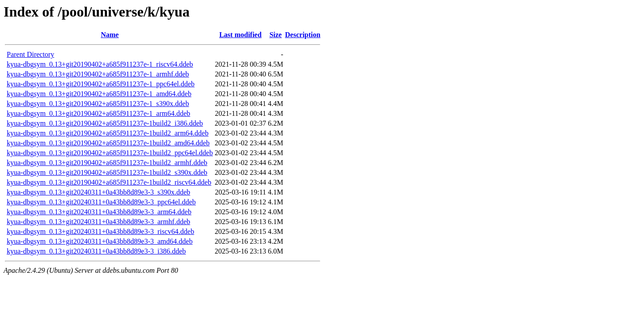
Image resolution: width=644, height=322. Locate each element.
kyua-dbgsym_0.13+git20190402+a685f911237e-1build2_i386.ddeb (105, 123)
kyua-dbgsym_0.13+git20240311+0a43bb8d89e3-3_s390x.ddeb (98, 192)
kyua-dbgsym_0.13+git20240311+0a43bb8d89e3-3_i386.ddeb (96, 251)
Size (275, 35)
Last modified (240, 35)
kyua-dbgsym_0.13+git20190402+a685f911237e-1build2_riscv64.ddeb (109, 182)
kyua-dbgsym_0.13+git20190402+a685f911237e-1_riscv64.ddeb (100, 64)
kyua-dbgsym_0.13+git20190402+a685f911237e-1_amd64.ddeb (99, 94)
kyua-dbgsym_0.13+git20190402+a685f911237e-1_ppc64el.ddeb (101, 84)
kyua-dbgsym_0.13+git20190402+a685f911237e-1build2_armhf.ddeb (107, 163)
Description (303, 35)
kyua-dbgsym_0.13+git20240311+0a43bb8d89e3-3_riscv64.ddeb (100, 231)
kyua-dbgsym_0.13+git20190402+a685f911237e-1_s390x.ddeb (98, 104)
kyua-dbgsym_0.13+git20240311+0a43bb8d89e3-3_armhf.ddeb (98, 222)
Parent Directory (30, 54)
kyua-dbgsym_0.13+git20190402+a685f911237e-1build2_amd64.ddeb (108, 143)
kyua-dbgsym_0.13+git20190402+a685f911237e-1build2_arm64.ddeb (108, 133)
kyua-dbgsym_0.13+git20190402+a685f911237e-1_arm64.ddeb (98, 113)
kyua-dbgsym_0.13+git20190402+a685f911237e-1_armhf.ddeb (98, 74)
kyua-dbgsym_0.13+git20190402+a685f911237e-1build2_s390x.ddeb (107, 172)
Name (110, 35)
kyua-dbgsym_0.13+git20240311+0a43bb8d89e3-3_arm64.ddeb (99, 212)
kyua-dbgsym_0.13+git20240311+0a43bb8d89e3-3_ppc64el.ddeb (101, 202)
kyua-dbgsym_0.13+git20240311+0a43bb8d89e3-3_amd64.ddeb (100, 241)
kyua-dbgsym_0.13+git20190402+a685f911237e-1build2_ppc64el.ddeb (110, 153)
